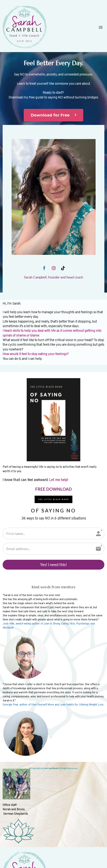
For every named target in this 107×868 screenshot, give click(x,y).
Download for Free (53, 115)
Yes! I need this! (53, 566)
